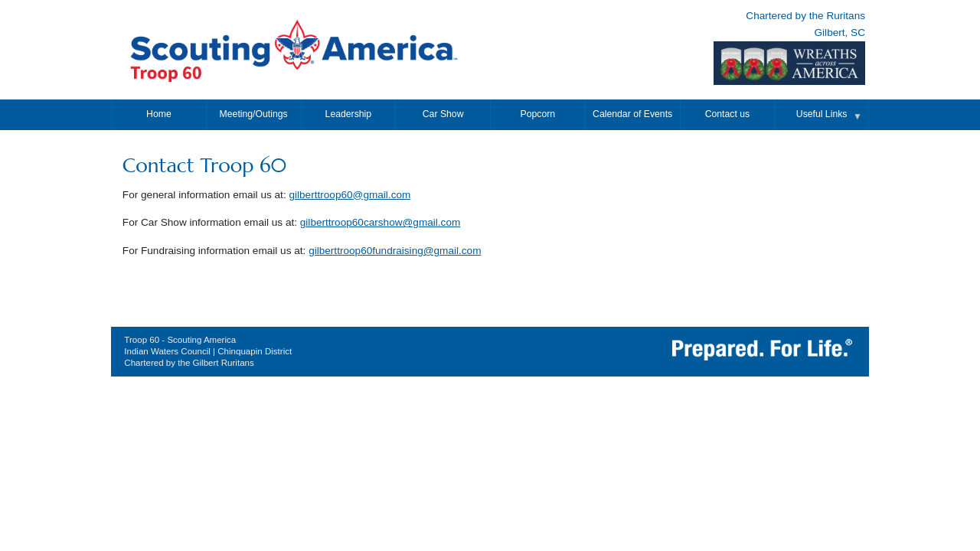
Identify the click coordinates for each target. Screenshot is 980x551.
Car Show (443, 114)
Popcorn (538, 114)
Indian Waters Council (167, 351)
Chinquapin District (255, 351)
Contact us (727, 114)
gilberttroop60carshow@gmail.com (381, 222)
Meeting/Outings (254, 114)
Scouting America (201, 340)
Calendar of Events (632, 114)
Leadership (349, 114)
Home (159, 114)
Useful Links (822, 114)
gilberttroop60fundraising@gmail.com (395, 251)
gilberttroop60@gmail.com (350, 195)
